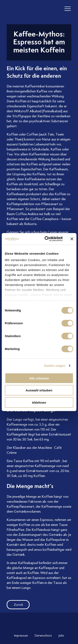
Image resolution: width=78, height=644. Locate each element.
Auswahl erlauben (39, 390)
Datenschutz (43, 636)
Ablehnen (39, 402)
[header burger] (68, 9)
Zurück (15, 605)
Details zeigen (55, 366)
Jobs (61, 636)
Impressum (21, 636)
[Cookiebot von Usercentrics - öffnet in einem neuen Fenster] (46, 239)
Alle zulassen (39, 378)
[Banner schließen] (72, 239)
